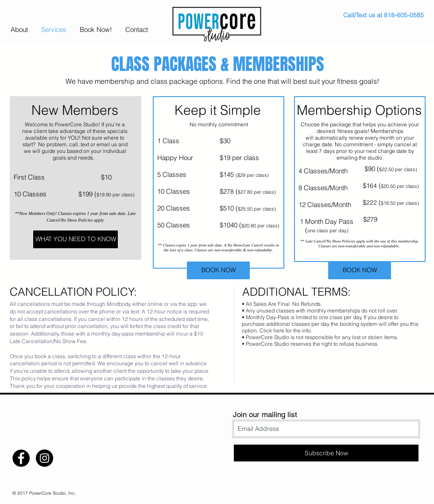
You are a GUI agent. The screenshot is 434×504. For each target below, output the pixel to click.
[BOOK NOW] (218, 270)
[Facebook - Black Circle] (21, 458)
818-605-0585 (404, 15)
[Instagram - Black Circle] (45, 458)
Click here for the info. (286, 330)
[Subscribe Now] (326, 453)
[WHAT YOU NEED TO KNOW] (76, 239)
